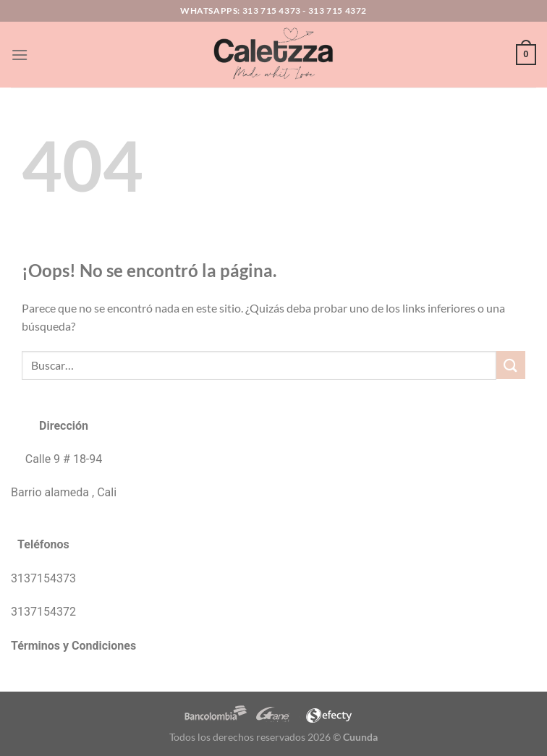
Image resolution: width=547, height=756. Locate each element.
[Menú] (20, 55)
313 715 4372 (338, 10)
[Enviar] (511, 365)
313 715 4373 (272, 10)
